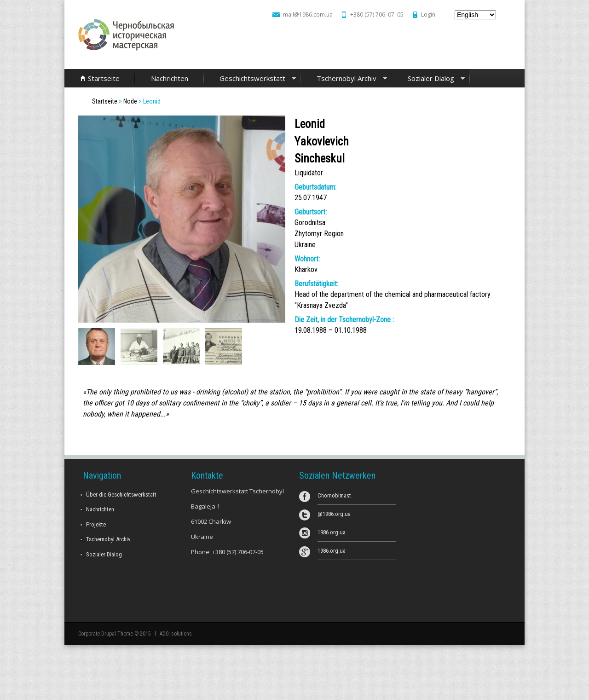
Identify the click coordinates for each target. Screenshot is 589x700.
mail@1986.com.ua (308, 14)
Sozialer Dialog (428, 79)
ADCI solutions (176, 634)
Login (428, 14)
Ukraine (305, 245)
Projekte (96, 524)
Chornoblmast (334, 495)
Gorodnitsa (310, 223)
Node (130, 101)
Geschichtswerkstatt (250, 79)
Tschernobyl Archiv (344, 79)
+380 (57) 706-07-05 (238, 552)
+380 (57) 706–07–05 (377, 14)
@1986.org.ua (334, 514)
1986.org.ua (332, 532)
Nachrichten (170, 78)
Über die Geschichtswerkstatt (121, 495)
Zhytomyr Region (319, 234)
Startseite (104, 78)
